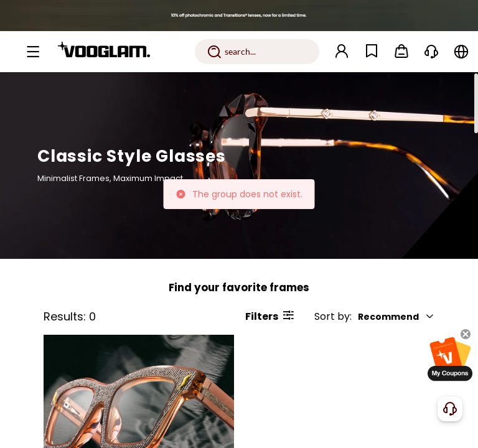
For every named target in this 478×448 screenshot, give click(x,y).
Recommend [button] (396, 317)
